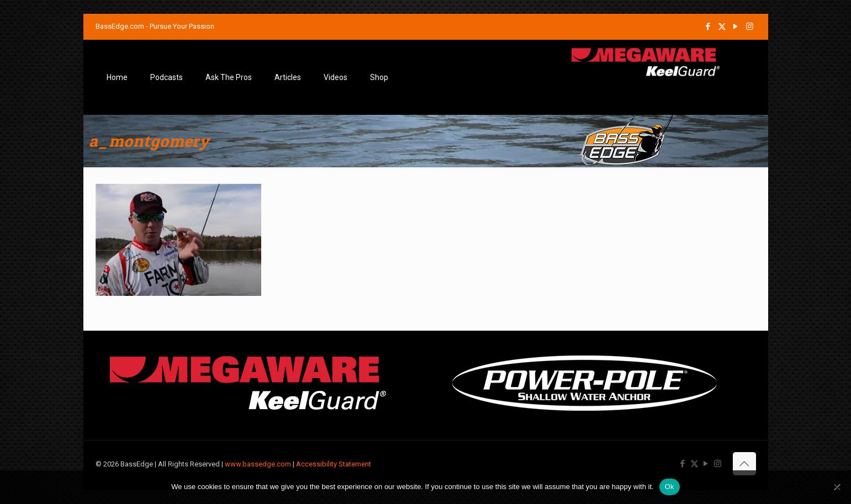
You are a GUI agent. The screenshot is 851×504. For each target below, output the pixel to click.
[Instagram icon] (750, 26)
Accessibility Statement (334, 464)
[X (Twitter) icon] (722, 26)
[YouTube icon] (736, 26)
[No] (837, 487)
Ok (670, 487)
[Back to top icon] (744, 464)
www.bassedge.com (258, 464)
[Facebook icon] (708, 26)
